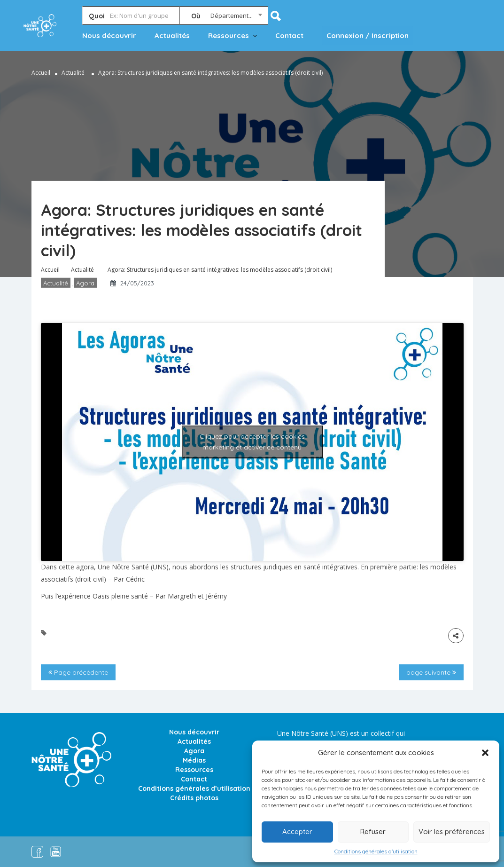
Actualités (172, 35)
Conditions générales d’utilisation (376, 851)
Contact (289, 35)
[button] (485, 753)
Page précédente (78, 672)
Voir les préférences (452, 832)
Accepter (297, 832)
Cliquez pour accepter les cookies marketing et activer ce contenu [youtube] (252, 442)
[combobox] (224, 17)
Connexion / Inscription (368, 35)
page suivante (431, 672)
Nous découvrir (109, 35)
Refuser (373, 832)
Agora (85, 283)
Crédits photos (194, 798)
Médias (194, 760)
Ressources (229, 35)
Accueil (41, 73)
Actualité (73, 73)
